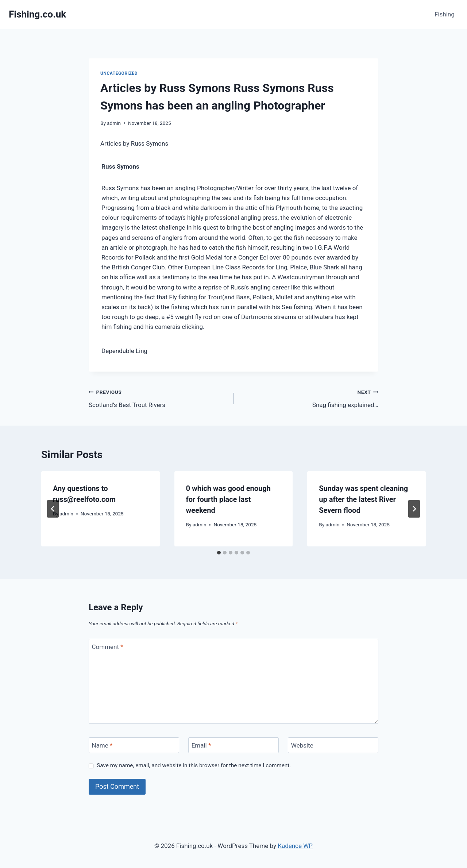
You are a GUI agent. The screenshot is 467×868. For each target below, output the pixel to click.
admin (114, 123)
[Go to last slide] (53, 509)
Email (201, 745)
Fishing (445, 14)
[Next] (414, 509)
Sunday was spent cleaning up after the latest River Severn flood (363, 499)
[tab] (219, 553)
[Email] (233, 745)
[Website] (333, 745)
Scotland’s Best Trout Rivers (158, 398)
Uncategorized (119, 73)
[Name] (134, 745)
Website (302, 745)
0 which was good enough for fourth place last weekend (228, 499)
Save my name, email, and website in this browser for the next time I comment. (194, 765)
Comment (108, 647)
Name (102, 745)
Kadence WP (295, 846)
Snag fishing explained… (309, 398)
